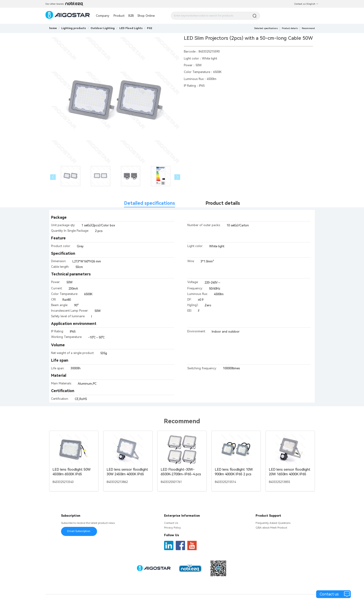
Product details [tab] (223, 203)
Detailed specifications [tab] (149, 203)
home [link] (53, 28)
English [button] (313, 4)
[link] (74, 28)
